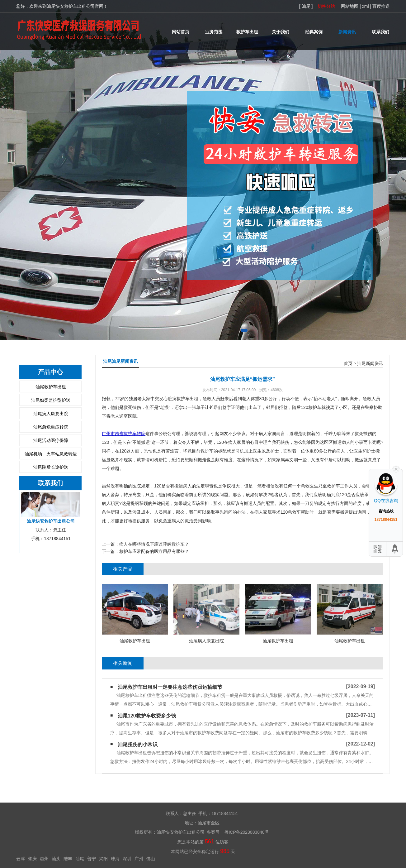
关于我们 (281, 32)
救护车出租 (247, 32)
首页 (348, 364)
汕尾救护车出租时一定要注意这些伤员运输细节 (170, 687)
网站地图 (350, 6)
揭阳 (103, 859)
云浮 (21, 859)
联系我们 (380, 32)
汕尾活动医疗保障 (51, 440)
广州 (139, 859)
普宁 (92, 859)
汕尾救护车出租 (51, 387)
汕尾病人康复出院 (51, 414)
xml (366, 6)
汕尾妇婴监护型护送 (51, 400)
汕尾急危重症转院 (51, 427)
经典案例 (314, 32)
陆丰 (68, 859)
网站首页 (181, 32)
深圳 (127, 859)
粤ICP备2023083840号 (246, 832)
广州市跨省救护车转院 (124, 434)
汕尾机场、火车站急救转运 (51, 454)
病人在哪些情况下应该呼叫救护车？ (154, 544)
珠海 (115, 859)
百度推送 (381, 6)
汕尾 (80, 859)
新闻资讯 (347, 32)
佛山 (151, 859)
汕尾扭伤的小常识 (138, 744)
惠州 (44, 859)
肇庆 (32, 859)
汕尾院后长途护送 (51, 467)
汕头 (56, 859)
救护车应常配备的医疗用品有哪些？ (154, 551)
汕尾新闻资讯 (370, 364)
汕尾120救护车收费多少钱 (147, 716)
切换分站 (326, 6)
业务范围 (214, 32)
